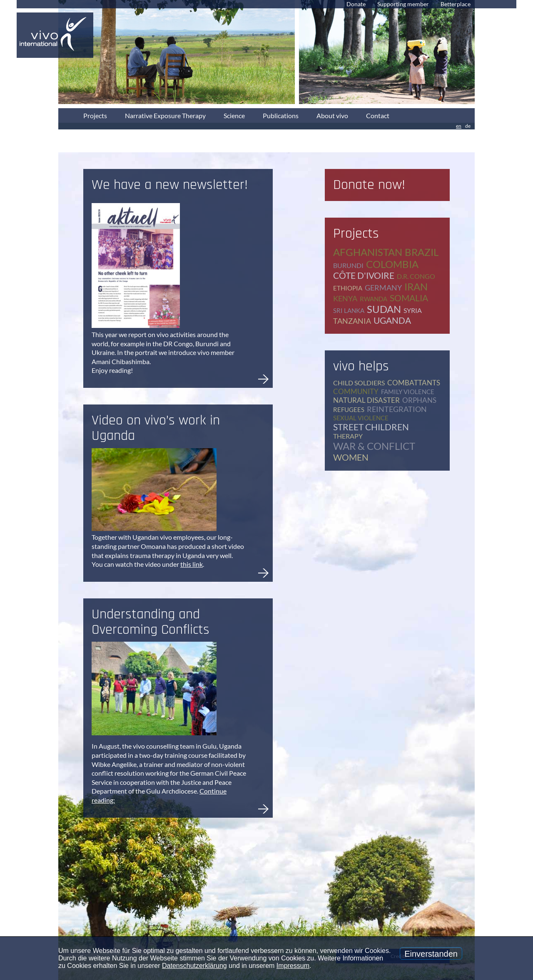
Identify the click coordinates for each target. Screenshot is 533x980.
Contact (378, 115)
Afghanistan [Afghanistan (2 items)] (368, 252)
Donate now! (369, 185)
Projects (95, 115)
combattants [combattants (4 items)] (414, 383)
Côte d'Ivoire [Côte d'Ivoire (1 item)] (364, 275)
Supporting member (403, 4)
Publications (281, 115)
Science (234, 115)
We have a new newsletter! (170, 185)
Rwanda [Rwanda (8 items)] (374, 299)
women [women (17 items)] (351, 457)
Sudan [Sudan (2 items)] (384, 309)
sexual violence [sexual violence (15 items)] (361, 418)
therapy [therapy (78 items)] (348, 436)
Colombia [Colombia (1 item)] (392, 264)
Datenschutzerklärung (194, 966)
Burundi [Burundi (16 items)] (348, 265)
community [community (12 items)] (356, 391)
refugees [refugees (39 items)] (349, 409)
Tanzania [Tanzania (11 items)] (352, 321)
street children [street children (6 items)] (371, 427)
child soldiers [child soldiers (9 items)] (359, 383)
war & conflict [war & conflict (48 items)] (374, 446)
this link (192, 564)
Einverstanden (431, 954)
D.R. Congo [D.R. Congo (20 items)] (416, 276)
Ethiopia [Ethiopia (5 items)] (348, 288)
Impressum (293, 966)
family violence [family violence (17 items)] (408, 392)
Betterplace (456, 4)
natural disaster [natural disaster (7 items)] (366, 400)
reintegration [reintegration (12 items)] (397, 409)
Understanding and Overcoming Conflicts (151, 622)
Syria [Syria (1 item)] (413, 310)
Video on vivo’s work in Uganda (156, 428)
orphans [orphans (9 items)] (419, 400)
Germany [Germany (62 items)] (383, 288)
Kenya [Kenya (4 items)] (345, 298)
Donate (356, 4)
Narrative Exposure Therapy (165, 115)
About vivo (332, 115)
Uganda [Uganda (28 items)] (392, 320)
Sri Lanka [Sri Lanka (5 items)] (349, 310)
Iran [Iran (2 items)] (416, 287)
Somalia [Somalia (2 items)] (409, 298)
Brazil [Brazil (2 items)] (422, 252)
